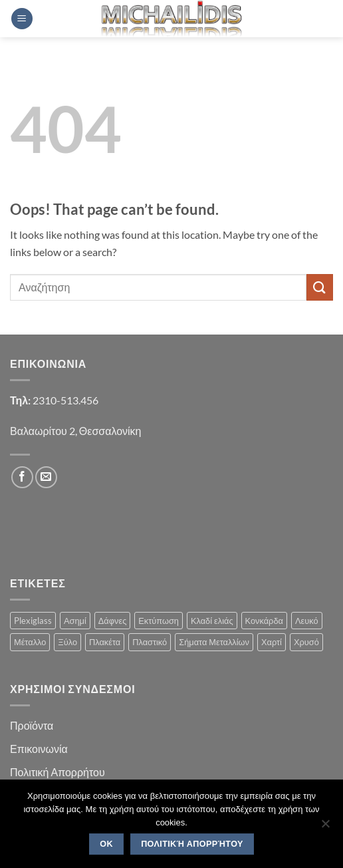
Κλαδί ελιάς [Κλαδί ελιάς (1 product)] (212, 621)
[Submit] (320, 287)
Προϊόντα (32, 725)
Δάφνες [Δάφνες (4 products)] (113, 621)
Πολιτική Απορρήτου (57, 772)
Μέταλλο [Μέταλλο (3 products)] (30, 642)
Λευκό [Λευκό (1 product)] (307, 621)
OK (106, 844)
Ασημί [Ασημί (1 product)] (75, 621)
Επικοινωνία (39, 749)
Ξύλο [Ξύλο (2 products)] (67, 642)
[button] (22, 19)
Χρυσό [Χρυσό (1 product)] (306, 642)
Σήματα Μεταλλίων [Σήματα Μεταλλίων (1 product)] (214, 642)
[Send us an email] (46, 477)
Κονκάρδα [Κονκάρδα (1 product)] (264, 621)
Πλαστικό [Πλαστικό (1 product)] (150, 642)
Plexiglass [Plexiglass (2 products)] (33, 621)
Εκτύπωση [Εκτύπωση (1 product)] (159, 621)
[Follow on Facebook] (22, 477)
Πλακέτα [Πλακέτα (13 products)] (105, 642)
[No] (325, 827)
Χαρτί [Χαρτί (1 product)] (272, 642)
